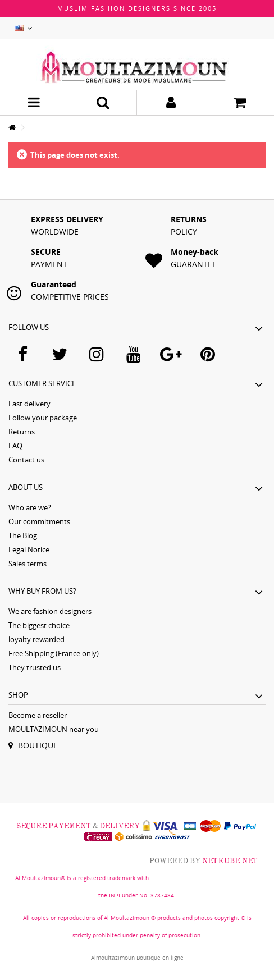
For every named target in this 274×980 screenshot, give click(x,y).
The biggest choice (39, 625)
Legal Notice (29, 549)
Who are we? (30, 507)
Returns (22, 432)
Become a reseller (38, 715)
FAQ (15, 446)
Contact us (26, 460)
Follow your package (43, 418)
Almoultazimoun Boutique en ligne (137, 958)
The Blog (23, 535)
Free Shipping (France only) (54, 653)
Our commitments (39, 521)
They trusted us (35, 667)
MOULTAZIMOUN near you (54, 729)
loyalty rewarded (36, 639)
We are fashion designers (50, 611)
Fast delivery (29, 404)
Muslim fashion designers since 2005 (137, 8)
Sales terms (28, 564)
